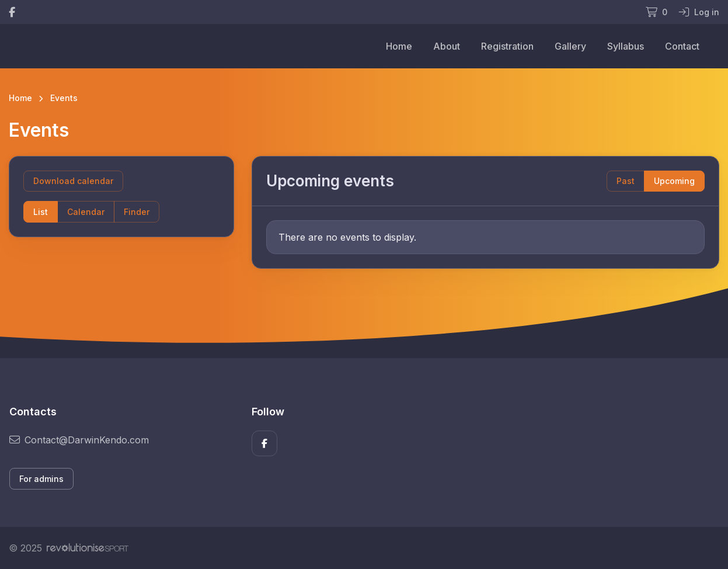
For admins (41, 479)
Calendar (86, 212)
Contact (682, 46)
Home (399, 46)
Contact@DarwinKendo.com (79, 440)
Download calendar (73, 181)
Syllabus (626, 46)
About (447, 46)
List (41, 212)
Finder (137, 212)
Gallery (570, 46)
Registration (507, 46)
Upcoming (674, 181)
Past (626, 181)
